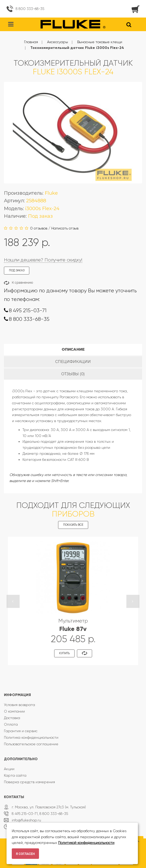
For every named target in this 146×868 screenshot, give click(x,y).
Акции (9, 769)
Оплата (11, 724)
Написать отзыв (65, 228)
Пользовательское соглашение (31, 744)
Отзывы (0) (73, 374)
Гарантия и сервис (21, 731)
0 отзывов (39, 228)
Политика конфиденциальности (31, 737)
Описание (73, 349)
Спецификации (73, 362)
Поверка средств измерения (29, 782)
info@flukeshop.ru (26, 820)
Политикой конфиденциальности (86, 843)
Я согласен (25, 854)
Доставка (12, 718)
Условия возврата (19, 705)
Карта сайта (15, 775)
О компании (14, 711)
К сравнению (22, 282)
